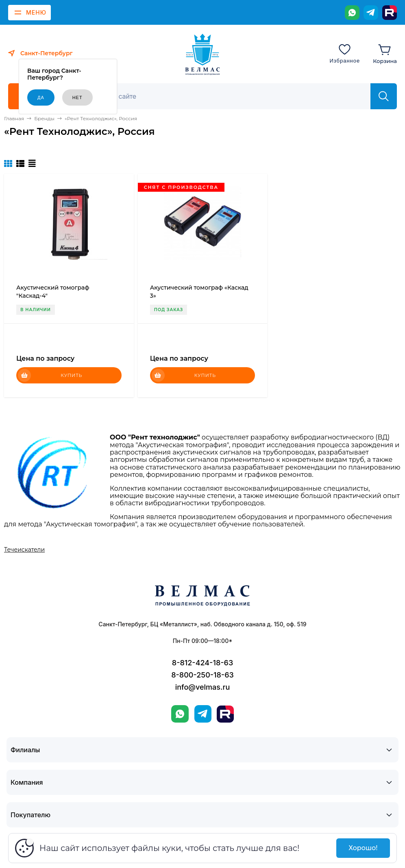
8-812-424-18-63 (202, 663)
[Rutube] (390, 13)
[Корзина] (385, 53)
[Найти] (384, 96)
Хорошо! (363, 848)
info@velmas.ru (203, 687)
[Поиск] (230, 96)
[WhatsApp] (352, 13)
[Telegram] (371, 13)
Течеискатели (24, 550)
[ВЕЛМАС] (203, 54)
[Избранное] (345, 53)
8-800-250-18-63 (202, 675)
